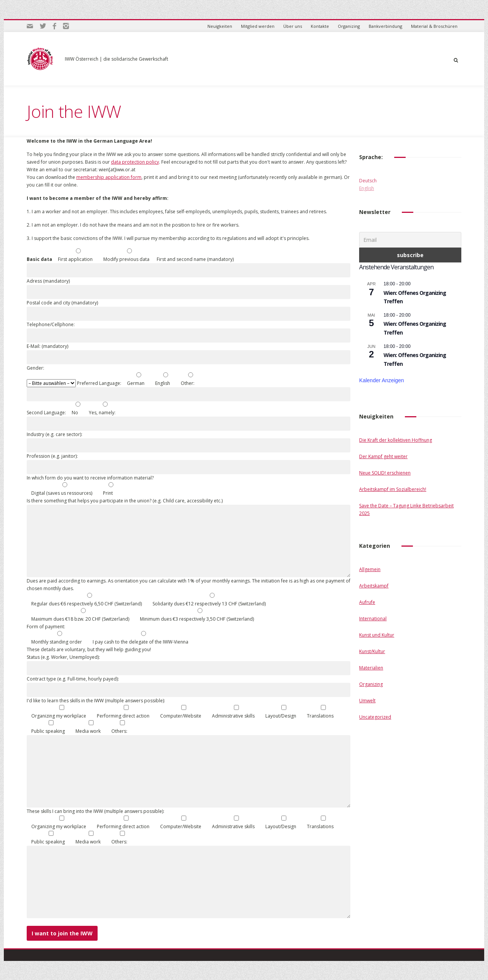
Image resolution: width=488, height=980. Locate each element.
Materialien (371, 668)
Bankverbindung (385, 26)
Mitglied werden (258, 26)
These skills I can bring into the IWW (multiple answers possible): (96, 811)
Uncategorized (375, 717)
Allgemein (370, 569)
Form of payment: (46, 627)
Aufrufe (367, 602)
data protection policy (135, 162)
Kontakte (320, 26)
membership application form (109, 177)
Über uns (293, 26)
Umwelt (367, 701)
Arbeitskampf (374, 586)
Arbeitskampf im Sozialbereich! (393, 489)
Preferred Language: (100, 383)
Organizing (349, 26)
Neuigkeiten (220, 26)
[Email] (410, 240)
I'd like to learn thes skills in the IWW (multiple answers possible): (96, 701)
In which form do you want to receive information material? (90, 478)
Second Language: (47, 413)
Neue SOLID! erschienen (385, 473)
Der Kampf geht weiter (383, 456)
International (373, 619)
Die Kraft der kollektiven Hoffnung (396, 440)
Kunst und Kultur (377, 635)
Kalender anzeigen (382, 380)
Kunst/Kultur (372, 651)
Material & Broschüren (434, 26)
